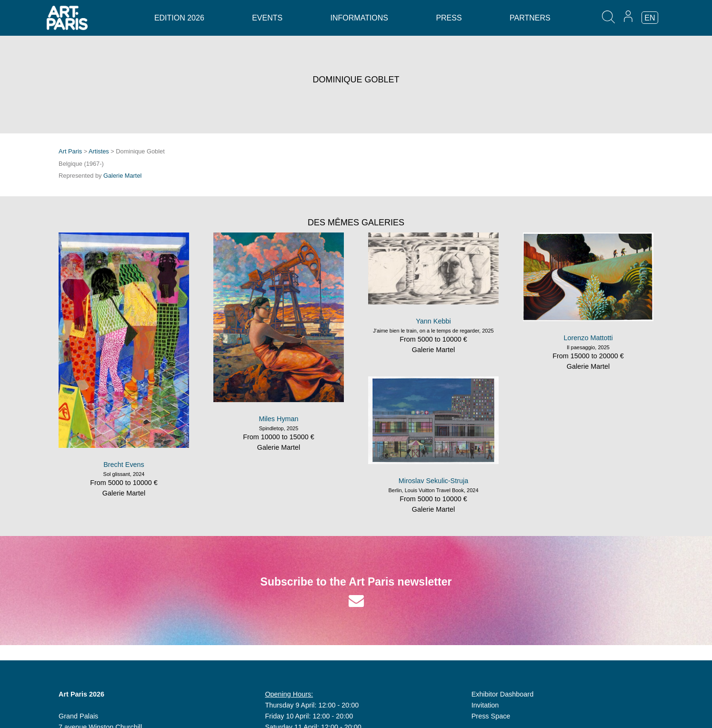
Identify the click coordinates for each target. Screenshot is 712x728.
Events (267, 18)
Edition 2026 (179, 18)
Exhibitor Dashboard (502, 694)
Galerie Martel (122, 176)
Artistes (99, 151)
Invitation (485, 705)
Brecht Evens (124, 465)
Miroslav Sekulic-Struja (433, 481)
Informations (359, 18)
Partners (530, 18)
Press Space (491, 716)
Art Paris (70, 151)
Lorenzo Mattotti (588, 338)
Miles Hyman (278, 419)
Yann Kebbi (433, 321)
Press (449, 18)
